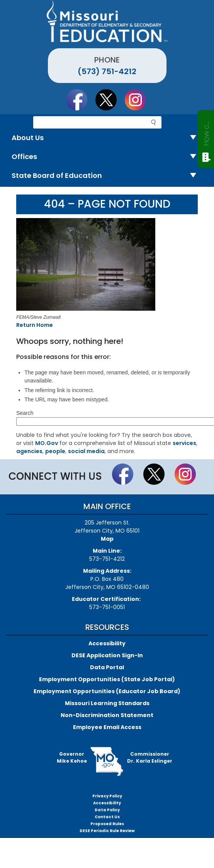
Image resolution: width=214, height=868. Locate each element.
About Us (107, 138)
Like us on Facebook (80, 100)
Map (107, 539)
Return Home (35, 325)
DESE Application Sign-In (107, 655)
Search (25, 413)
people (55, 451)
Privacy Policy (107, 796)
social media (86, 451)
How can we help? (206, 132)
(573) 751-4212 (107, 71)
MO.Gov (47, 443)
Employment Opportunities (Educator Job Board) (107, 691)
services (184, 443)
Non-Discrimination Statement (107, 715)
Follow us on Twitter (110, 100)
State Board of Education (107, 176)
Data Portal (107, 667)
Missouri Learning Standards (107, 703)
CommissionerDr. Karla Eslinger (150, 757)
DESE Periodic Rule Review (107, 831)
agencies (29, 451)
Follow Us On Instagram (139, 100)
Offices (107, 157)
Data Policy (107, 810)
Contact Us (107, 817)
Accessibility (107, 643)
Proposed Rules (107, 824)
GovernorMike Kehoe (72, 757)
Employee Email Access (107, 727)
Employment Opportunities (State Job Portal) (107, 679)
